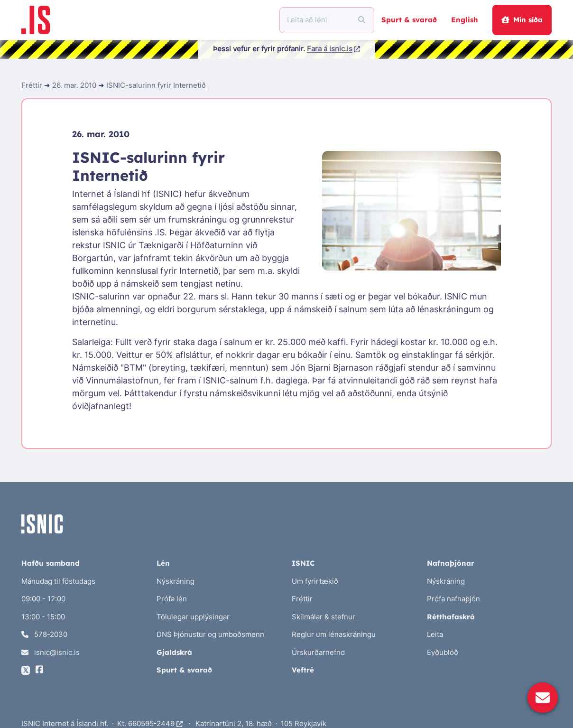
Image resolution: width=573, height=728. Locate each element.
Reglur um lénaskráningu (334, 634)
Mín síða (522, 20)
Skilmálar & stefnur (323, 617)
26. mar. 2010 (74, 85)
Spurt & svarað (409, 20)
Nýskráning (176, 581)
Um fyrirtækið (315, 581)
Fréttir (32, 85)
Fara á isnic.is (334, 49)
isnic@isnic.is (51, 652)
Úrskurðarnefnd (318, 652)
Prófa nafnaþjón (453, 599)
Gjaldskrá (174, 652)
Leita (435, 634)
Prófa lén (172, 599)
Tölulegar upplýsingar (193, 617)
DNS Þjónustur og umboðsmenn (210, 634)
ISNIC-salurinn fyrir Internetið (156, 85)
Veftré (303, 670)
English (465, 20)
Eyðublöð (443, 652)
